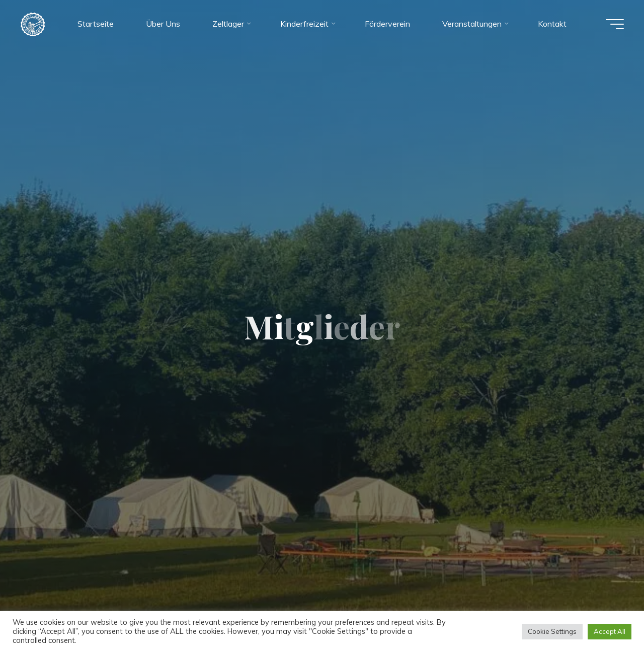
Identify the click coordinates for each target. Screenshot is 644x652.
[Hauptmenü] (615, 24)
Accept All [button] (610, 631)
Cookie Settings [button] (552, 631)
